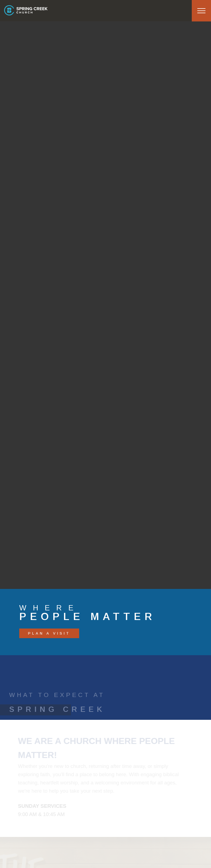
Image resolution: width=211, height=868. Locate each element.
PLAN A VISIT (49, 633)
